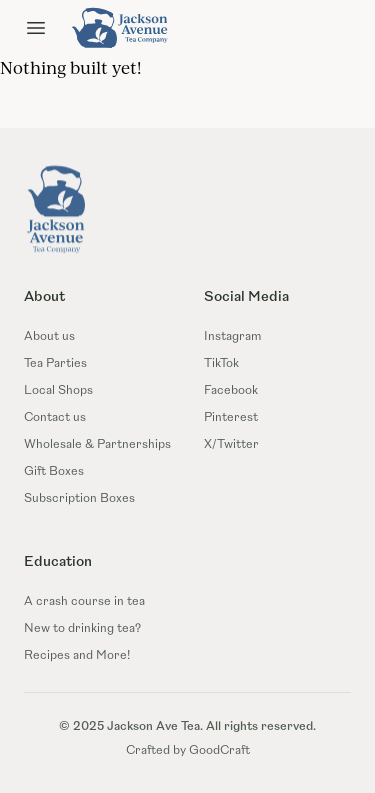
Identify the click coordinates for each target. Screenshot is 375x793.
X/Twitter (231, 445)
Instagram (232, 337)
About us (49, 337)
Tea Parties (55, 364)
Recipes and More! (77, 656)
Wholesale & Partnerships (97, 445)
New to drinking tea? (82, 629)
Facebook (231, 391)
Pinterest (231, 418)
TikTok (221, 364)
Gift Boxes (54, 472)
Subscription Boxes (79, 499)
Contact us (55, 418)
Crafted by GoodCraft (188, 751)
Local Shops (58, 391)
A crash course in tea (84, 602)
